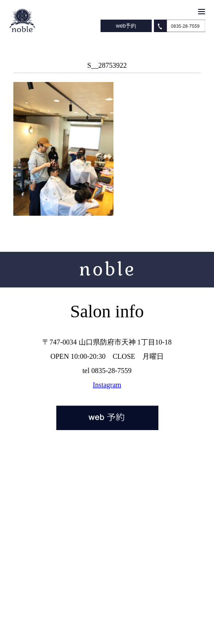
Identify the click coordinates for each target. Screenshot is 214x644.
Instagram (107, 385)
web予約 (126, 26)
